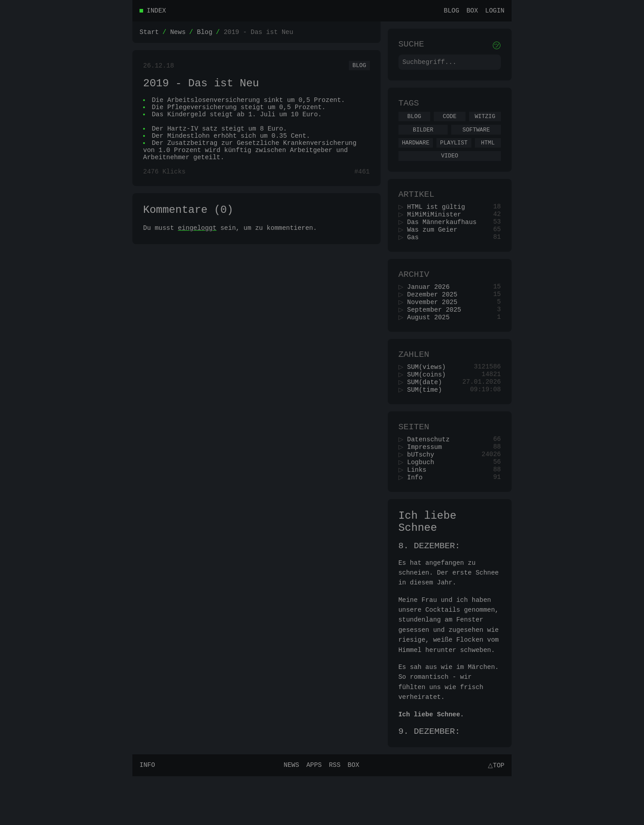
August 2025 (431, 341)
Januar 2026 (431, 307)
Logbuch (424, 498)
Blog (451, 11)
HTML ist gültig (439, 221)
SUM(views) (429, 394)
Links (420, 506)
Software (476, 138)
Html (488, 152)
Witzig (485, 123)
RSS (333, 814)
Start (149, 34)
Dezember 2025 (435, 316)
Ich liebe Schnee (428, 563)
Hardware (416, 152)
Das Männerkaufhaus (445, 238)
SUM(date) (428, 411)
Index (156, 11)
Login (495, 11)
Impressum (428, 481)
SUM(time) (428, 420)
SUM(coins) (429, 403)
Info (418, 515)
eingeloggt (197, 249)
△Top (495, 814)
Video (449, 166)
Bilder (423, 138)
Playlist (454, 152)
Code (450, 123)
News (178, 34)
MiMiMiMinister (437, 229)
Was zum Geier (435, 246)
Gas (416, 255)
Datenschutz (431, 472)
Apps (313, 814)
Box (472, 11)
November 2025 (435, 324)
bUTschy (424, 489)
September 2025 (437, 333)
